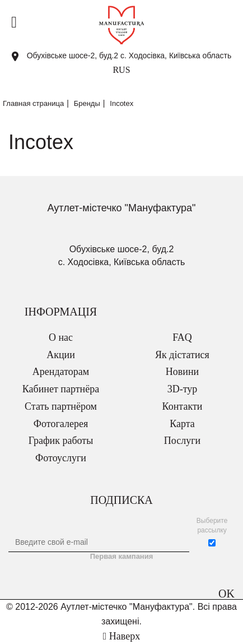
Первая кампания (122, 556)
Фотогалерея (61, 424)
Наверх (121, 636)
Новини (182, 372)
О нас (61, 337)
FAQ (182, 337)
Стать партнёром (61, 406)
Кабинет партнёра (61, 389)
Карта (182, 424)
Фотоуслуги (61, 458)
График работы (61, 441)
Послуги (182, 441)
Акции (61, 355)
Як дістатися (182, 355)
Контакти (183, 406)
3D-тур (183, 389)
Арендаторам (61, 372)
